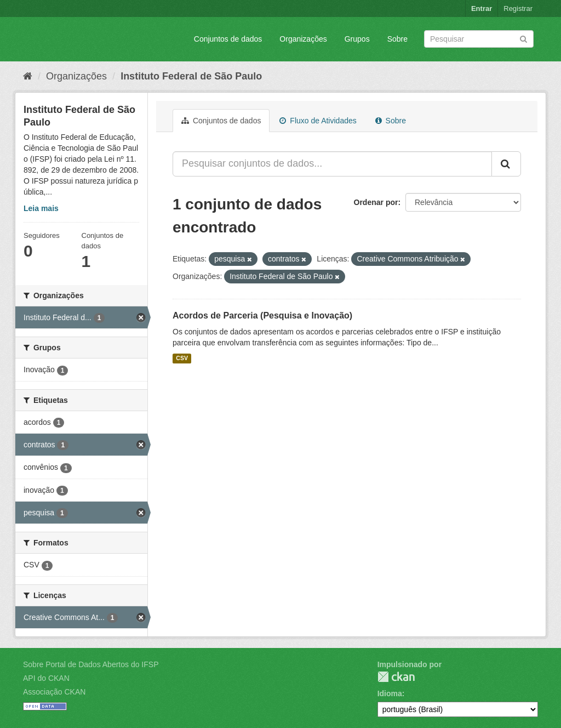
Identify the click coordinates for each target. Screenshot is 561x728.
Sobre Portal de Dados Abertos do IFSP (91, 664)
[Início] (28, 76)
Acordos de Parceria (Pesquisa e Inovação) (262, 315)
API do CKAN (46, 678)
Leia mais (41, 208)
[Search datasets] (479, 39)
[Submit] (523, 38)
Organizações (303, 39)
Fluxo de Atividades (318, 121)
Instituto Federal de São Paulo (191, 76)
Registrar (518, 8)
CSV (182, 359)
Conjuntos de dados (228, 39)
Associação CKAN (54, 692)
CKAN (396, 677)
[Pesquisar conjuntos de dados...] (332, 164)
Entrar (482, 8)
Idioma (390, 693)
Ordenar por (376, 202)
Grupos (357, 39)
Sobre (397, 39)
